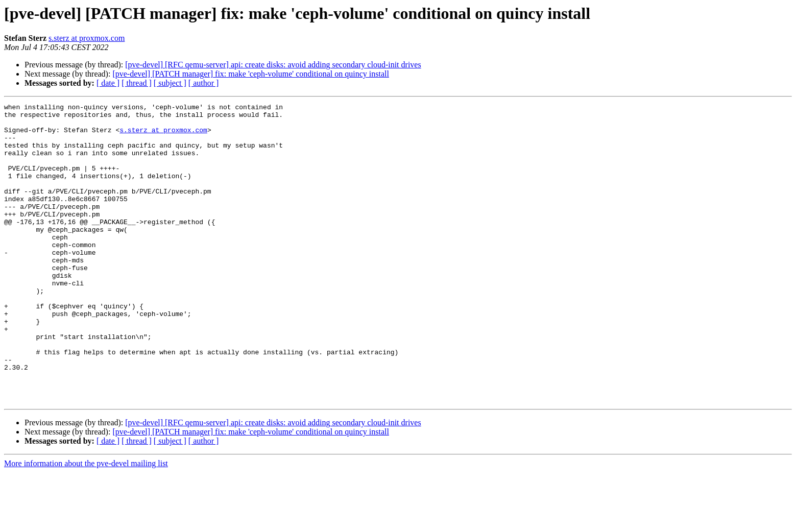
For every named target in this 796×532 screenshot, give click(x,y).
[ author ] (204, 83)
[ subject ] (170, 83)
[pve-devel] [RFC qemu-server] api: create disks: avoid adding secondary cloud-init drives (273, 65)
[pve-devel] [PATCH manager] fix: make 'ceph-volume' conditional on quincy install (250, 74)
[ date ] (108, 83)
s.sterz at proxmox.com (87, 38)
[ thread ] (137, 83)
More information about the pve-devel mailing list (86, 523)
